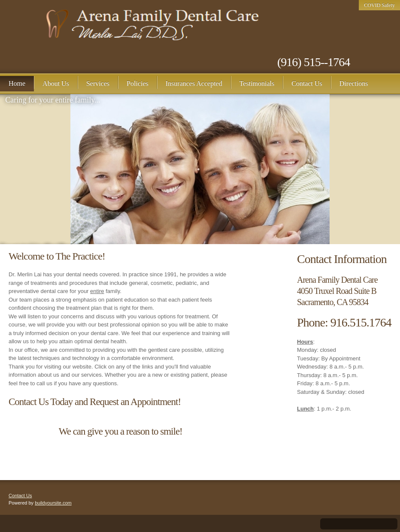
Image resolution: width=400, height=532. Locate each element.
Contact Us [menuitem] (20, 496)
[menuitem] (17, 84)
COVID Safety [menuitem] (379, 5)
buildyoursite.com (53, 503)
